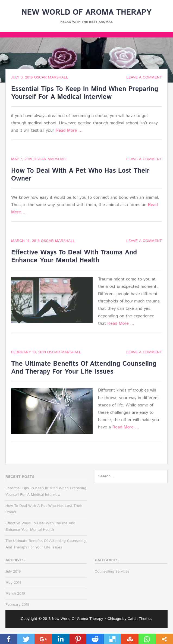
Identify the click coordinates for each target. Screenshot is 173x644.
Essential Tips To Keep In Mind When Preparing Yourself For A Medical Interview (85, 93)
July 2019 (13, 572)
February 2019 (17, 605)
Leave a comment (144, 77)
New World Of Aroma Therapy (86, 12)
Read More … (69, 130)
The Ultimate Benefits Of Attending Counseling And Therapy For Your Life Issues (84, 368)
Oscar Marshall (51, 77)
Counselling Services (112, 572)
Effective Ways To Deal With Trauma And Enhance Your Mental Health (74, 256)
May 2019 (13, 583)
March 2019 (15, 594)
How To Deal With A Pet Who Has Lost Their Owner (80, 175)
